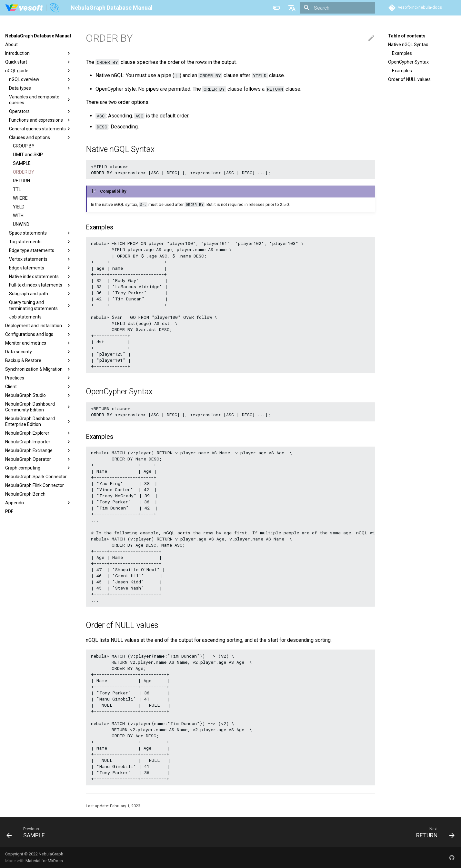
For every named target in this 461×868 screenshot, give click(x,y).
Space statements (40, 233)
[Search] (337, 8)
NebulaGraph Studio (38, 395)
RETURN (21, 181)
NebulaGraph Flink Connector (35, 485)
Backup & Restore (38, 360)
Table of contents (407, 36)
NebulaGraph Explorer (38, 433)
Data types (40, 88)
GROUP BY (24, 146)
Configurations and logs (38, 334)
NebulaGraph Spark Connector (36, 477)
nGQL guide (38, 71)
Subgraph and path (40, 294)
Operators (40, 111)
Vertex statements (40, 259)
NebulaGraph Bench (25, 494)
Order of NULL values (409, 79)
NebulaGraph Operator (38, 459)
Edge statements (40, 268)
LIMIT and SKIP (28, 155)
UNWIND (21, 224)
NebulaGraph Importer (38, 442)
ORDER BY (24, 172)
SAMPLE (22, 163)
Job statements (25, 317)
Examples (402, 53)
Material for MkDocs (44, 861)
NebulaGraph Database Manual (38, 36)
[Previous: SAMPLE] (28, 832)
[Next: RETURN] (433, 832)
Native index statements (40, 277)
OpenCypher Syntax (408, 62)
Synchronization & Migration (38, 369)
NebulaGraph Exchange (38, 450)
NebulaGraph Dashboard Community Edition (38, 407)
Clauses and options (40, 137)
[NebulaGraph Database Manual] (33, 8)
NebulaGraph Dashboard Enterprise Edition (38, 421)
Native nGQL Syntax (408, 45)
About (11, 45)
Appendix (38, 503)
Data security (38, 352)
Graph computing (38, 468)
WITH (18, 216)
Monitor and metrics (38, 343)
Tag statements (40, 242)
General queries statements (40, 129)
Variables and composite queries (40, 100)
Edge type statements (40, 250)
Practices (38, 378)
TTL (17, 189)
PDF (9, 511)
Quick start (38, 62)
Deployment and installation (38, 326)
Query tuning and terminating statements (40, 305)
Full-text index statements (40, 285)
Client (38, 387)
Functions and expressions (40, 120)
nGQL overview (40, 79)
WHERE (20, 198)
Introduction (38, 53)
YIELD (19, 207)
